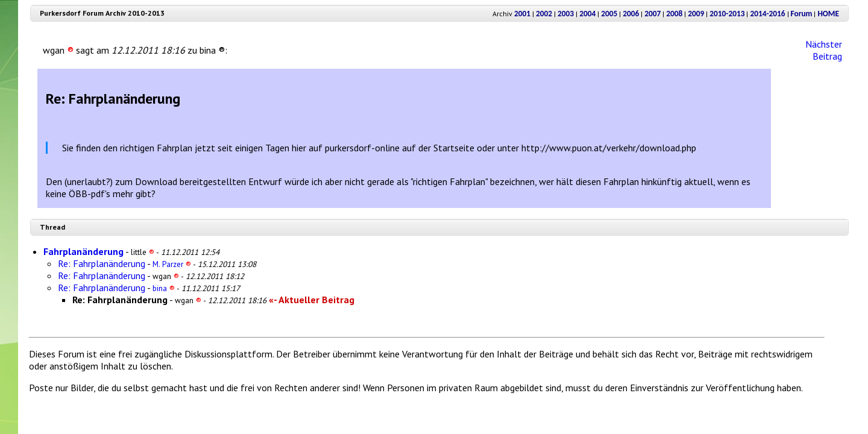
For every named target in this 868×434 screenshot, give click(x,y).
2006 (631, 14)
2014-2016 (767, 14)
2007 (653, 14)
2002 (544, 14)
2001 (522, 14)
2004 (587, 14)
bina (164, 288)
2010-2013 (727, 14)
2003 (566, 14)
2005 (609, 14)
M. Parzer (172, 264)
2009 (696, 14)
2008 (674, 14)
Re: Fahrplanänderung (102, 263)
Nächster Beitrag (824, 50)
